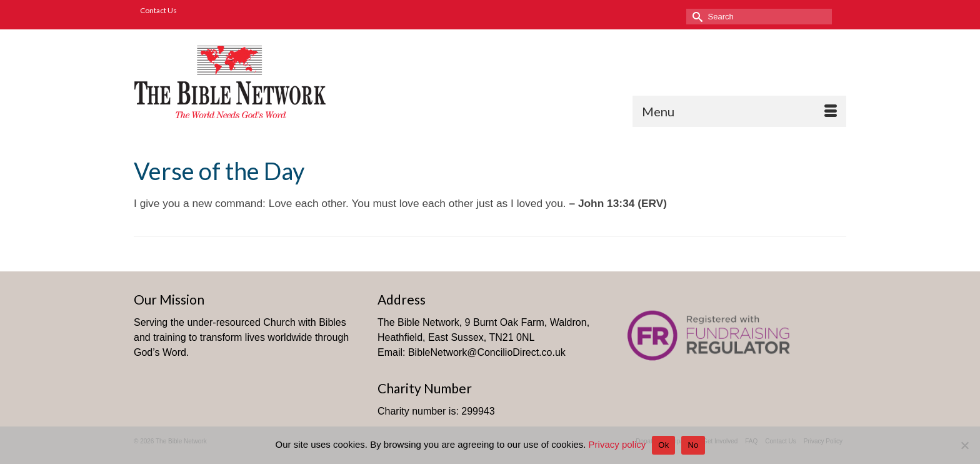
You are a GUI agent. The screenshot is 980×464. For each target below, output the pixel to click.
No (693, 445)
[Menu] (739, 111)
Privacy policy (617, 444)
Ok (663, 445)
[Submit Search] (696, 17)
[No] (964, 445)
